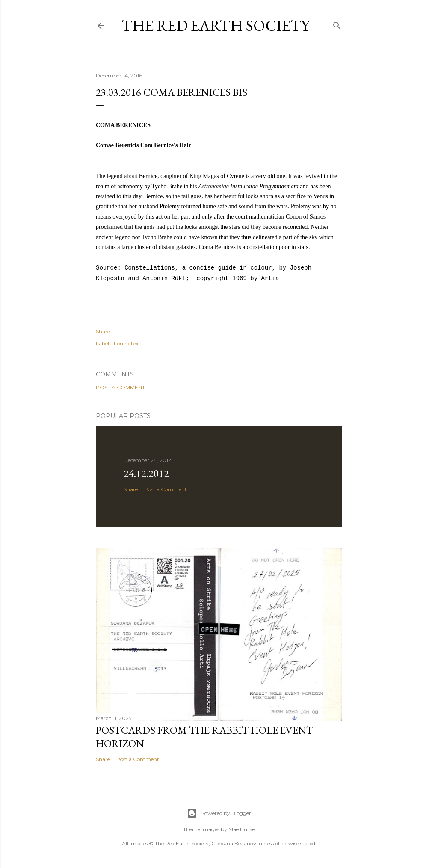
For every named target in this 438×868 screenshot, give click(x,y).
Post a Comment (120, 387)
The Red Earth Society (216, 25)
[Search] (337, 24)
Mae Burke (242, 829)
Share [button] (103, 331)
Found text (127, 343)
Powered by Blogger (219, 813)
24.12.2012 (146, 473)
